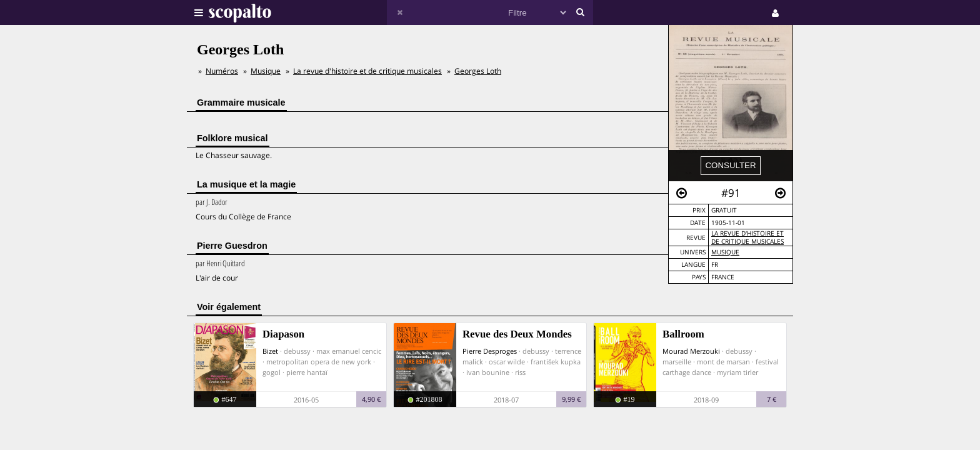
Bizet (270, 351)
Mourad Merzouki (691, 351)
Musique (725, 252)
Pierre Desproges (490, 351)
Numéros (222, 71)
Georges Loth (478, 71)
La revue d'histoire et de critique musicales (747, 237)
